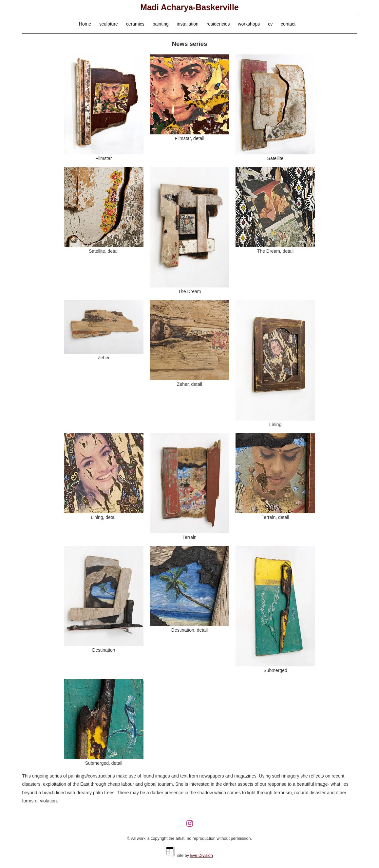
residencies (218, 24)
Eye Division (202, 856)
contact (288, 24)
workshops (249, 24)
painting (161, 24)
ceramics (135, 24)
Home (85, 24)
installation (188, 24)
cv (270, 24)
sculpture (109, 24)
